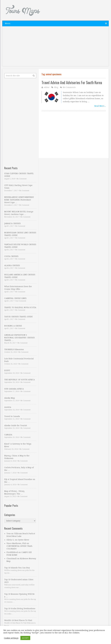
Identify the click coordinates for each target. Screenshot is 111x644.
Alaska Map (10, 398)
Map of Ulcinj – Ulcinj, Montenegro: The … (14, 492)
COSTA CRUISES (11, 256)
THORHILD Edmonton (14, 349)
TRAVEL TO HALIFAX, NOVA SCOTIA (20, 307)
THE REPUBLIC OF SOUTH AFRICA (19, 380)
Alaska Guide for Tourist (16, 425)
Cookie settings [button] (11, 638)
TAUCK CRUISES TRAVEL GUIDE (18, 317)
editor (47, 87)
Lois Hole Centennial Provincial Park (19, 360)
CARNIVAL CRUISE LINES (15, 298)
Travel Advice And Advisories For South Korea (72, 82)
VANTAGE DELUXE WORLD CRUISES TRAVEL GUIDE (20, 246)
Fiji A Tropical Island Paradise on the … (20, 481)
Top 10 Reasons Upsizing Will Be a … (19, 595)
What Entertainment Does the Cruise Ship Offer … (18, 288)
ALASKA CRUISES (12, 265)
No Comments (69, 87)
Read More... (100, 106)
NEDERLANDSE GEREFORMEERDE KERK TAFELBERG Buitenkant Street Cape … (19, 200)
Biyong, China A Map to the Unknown (17, 457)
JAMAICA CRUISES (12, 223)
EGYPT (7, 370)
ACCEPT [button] (25, 638)
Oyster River (23, 540)
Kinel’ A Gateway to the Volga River (18, 445)
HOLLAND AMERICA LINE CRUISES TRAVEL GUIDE (20, 276)
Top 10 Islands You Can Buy (17, 568)
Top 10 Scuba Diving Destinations (20, 609)
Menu (8, 23)
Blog (56, 87)
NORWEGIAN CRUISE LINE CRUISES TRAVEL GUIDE (20, 234)
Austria (8, 407)
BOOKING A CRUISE (13, 326)
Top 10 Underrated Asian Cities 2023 (19, 581)
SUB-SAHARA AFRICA (14, 389)
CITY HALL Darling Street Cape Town (18, 187)
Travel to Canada (12, 416)
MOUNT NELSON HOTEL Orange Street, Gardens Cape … (19, 213)
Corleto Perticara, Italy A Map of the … (19, 469)
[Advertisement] (56, 48)
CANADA (8, 435)
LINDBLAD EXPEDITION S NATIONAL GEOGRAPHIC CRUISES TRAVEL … (19, 338)
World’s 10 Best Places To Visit (18, 620)
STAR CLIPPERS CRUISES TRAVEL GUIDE (19, 175)
